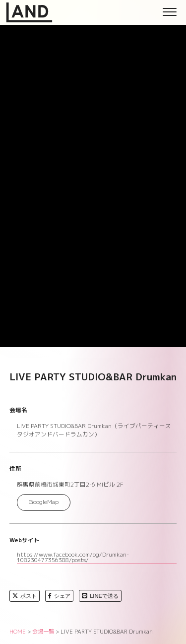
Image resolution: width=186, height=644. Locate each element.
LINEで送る (100, 596)
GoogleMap (44, 502)
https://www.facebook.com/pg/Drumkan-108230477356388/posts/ (73, 558)
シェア (59, 596)
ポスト (25, 596)
